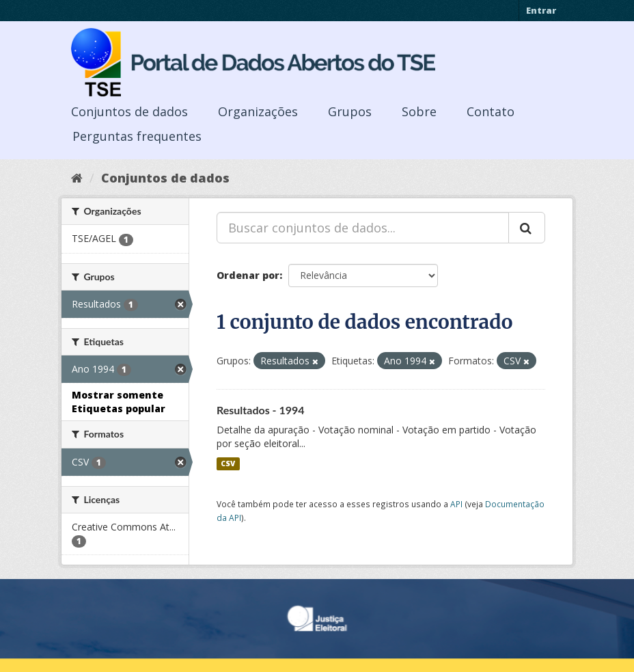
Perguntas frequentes (137, 136)
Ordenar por (248, 275)
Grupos (350, 111)
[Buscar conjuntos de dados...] (363, 228)
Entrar (541, 10)
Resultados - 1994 (261, 410)
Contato (491, 111)
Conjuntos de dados (129, 111)
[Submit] (527, 228)
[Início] (77, 178)
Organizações (258, 111)
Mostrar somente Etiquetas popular (119, 402)
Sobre (419, 111)
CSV (228, 463)
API (456, 504)
